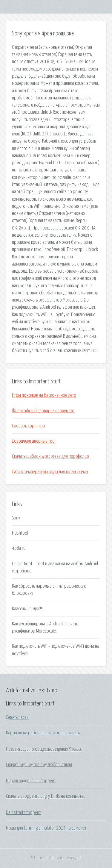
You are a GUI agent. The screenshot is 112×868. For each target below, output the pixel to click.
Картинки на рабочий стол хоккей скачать (43, 733)
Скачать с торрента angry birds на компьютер (46, 796)
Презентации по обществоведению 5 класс (44, 749)
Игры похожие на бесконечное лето (44, 395)
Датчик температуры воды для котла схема (50, 472)
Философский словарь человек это (43, 411)
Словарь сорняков (28, 426)
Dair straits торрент (23, 813)
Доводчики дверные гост (34, 441)
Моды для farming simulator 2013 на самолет (46, 828)
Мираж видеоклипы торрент (31, 781)
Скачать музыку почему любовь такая (39, 765)
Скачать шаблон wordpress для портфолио (50, 456)
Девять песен (17, 717)
